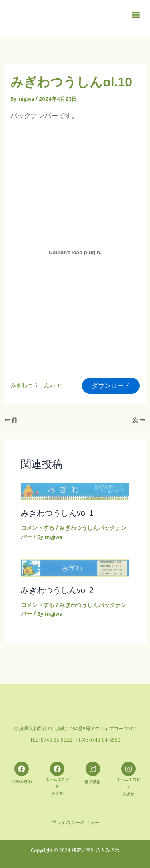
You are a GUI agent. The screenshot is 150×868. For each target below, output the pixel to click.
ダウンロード (111, 386)
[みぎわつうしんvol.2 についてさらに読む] (75, 567)
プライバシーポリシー (75, 822)
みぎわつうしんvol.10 (37, 386)
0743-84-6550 (105, 740)
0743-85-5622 (56, 740)
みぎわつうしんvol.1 (57, 513)
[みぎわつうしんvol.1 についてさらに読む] (75, 491)
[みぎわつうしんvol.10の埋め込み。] (75, 252)
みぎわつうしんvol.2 (57, 590)
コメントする (38, 528)
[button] (135, 15)
